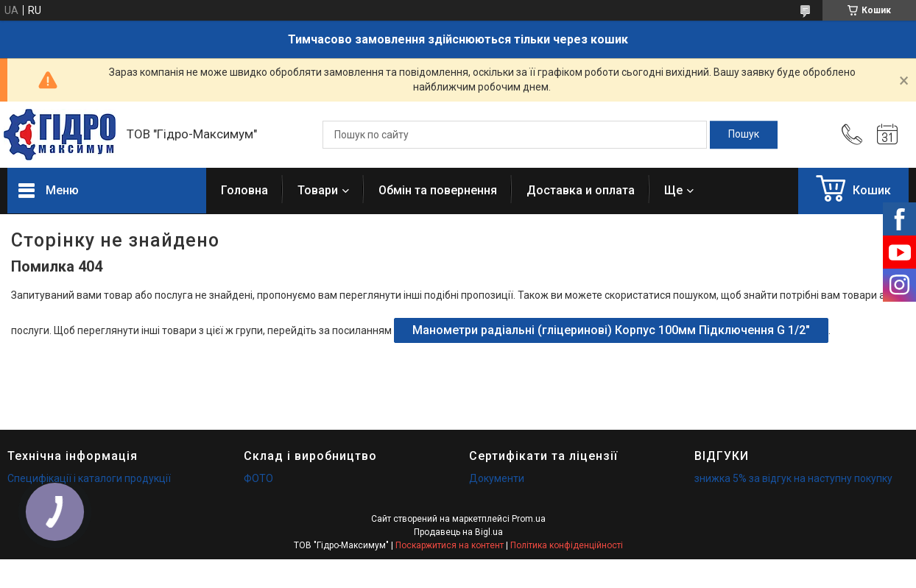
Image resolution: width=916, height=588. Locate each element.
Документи (497, 478)
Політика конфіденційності (567, 545)
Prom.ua (529, 519)
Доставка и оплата (581, 190)
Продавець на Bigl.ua (458, 532)
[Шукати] (744, 135)
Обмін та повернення (438, 190)
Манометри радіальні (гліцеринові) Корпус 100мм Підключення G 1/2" (611, 330)
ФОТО (258, 478)
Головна (244, 190)
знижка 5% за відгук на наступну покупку (793, 478)
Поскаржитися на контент (450, 545)
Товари (318, 190)
